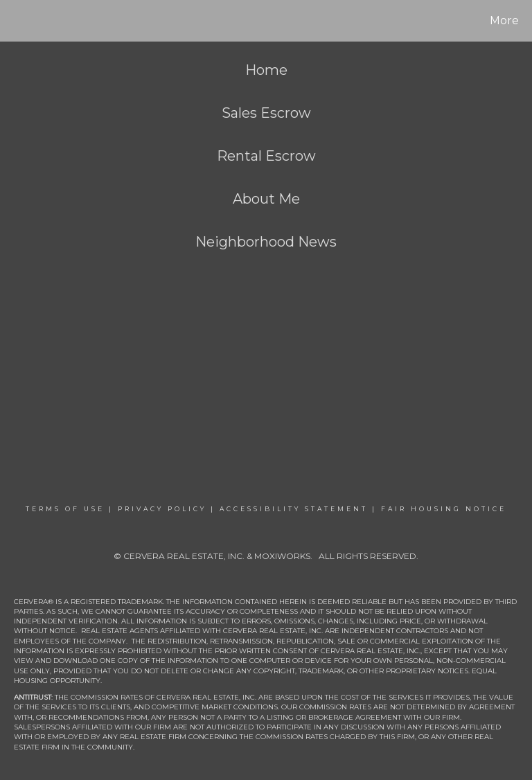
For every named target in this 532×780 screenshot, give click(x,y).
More (504, 20)
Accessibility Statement (294, 509)
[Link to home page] (14, 21)
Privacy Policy (162, 509)
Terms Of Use (65, 509)
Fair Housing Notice (444, 509)
